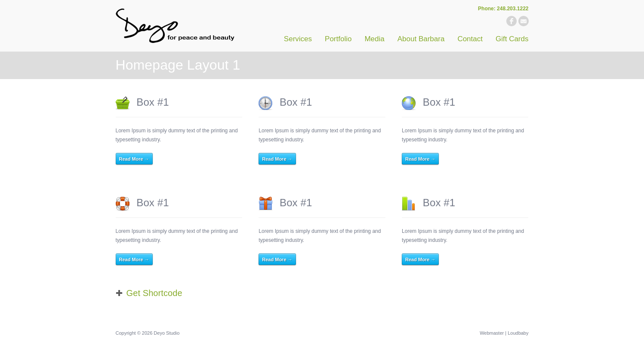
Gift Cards (512, 39)
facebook (512, 21)
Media (374, 39)
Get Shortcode (154, 293)
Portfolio (338, 39)
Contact (470, 39)
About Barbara (421, 39)
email (524, 21)
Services (298, 39)
